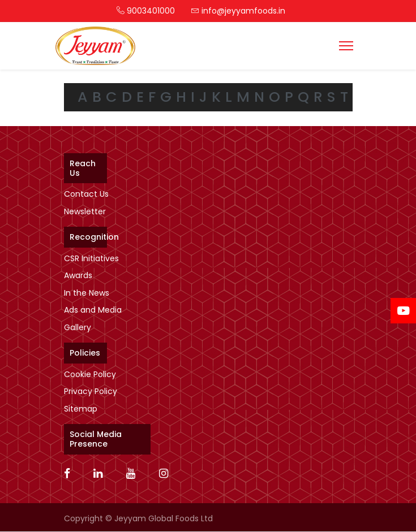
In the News (87, 293)
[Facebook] (71, 474)
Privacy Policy (91, 391)
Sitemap (81, 409)
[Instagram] (167, 474)
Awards (78, 275)
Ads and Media (93, 310)
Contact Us (86, 194)
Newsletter (85, 211)
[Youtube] (134, 474)
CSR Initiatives (91, 258)
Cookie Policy (90, 374)
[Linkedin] (102, 474)
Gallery (78, 327)
